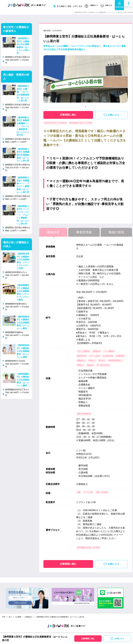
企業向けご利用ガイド (20, 597)
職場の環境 (116, 231)
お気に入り (106, 6)
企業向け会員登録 (20, 603)
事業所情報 (84, 231)
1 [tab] (86, 106)
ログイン (128, 5)
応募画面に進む (68, 114)
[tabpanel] (86, 79)
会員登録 (119, 5)
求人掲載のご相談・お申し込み (66, 6)
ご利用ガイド (90, 6)
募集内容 (53, 231)
